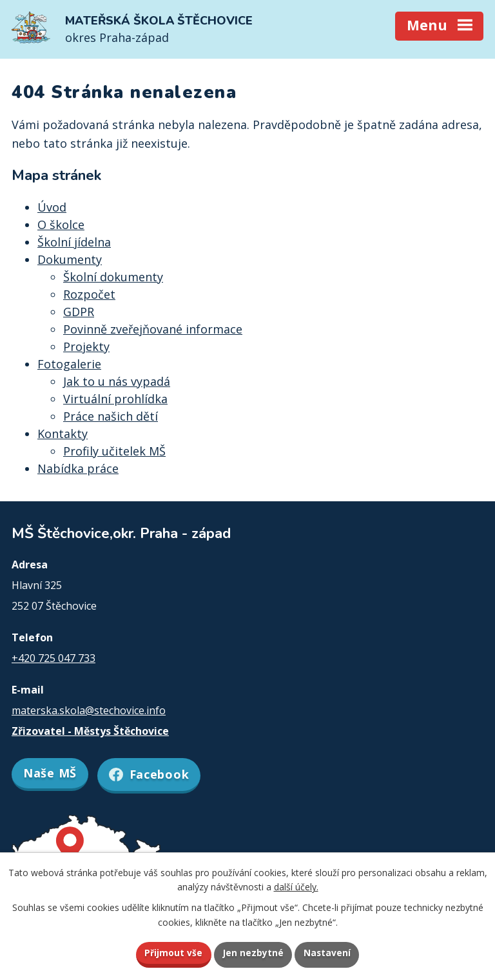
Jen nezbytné (253, 953)
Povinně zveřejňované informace (153, 329)
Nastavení (328, 953)
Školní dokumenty (113, 277)
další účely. (296, 886)
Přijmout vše (173, 953)
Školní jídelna (74, 242)
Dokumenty (70, 259)
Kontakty (63, 434)
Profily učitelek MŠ (114, 451)
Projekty (86, 346)
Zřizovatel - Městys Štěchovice (90, 731)
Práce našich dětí (111, 416)
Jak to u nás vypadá (117, 381)
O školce (61, 225)
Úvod (52, 207)
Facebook (152, 773)
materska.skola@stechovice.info (89, 710)
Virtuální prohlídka (115, 399)
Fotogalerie (69, 364)
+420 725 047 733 (53, 658)
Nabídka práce (78, 468)
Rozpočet (89, 294)
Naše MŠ (50, 773)
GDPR (79, 312)
